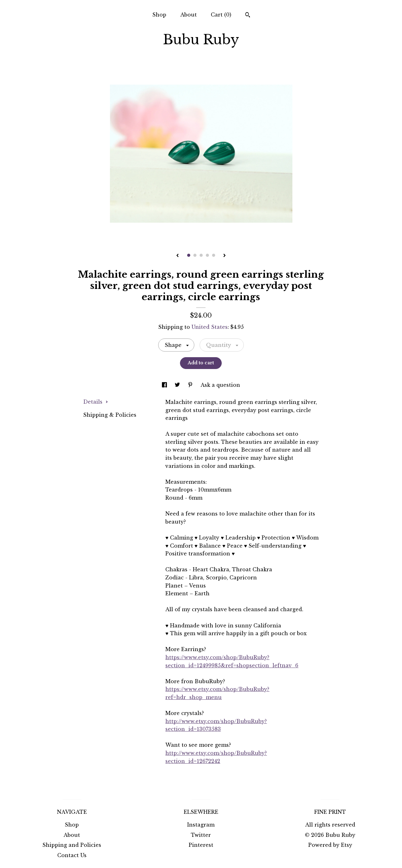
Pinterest (201, 845)
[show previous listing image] (177, 256)
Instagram (201, 825)
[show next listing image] (225, 256)
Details (96, 402)
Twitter (201, 835)
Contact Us (72, 855)
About (189, 15)
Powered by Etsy (330, 845)
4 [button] (207, 255)
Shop (159, 15)
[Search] (248, 16)
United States (210, 327)
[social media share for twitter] (178, 385)
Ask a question (220, 385)
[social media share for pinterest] (191, 385)
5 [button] (214, 255)
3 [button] (201, 255)
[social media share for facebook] (165, 385)
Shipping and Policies (72, 845)
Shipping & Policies (110, 415)
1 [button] (189, 255)
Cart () (221, 15)
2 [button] (195, 255)
